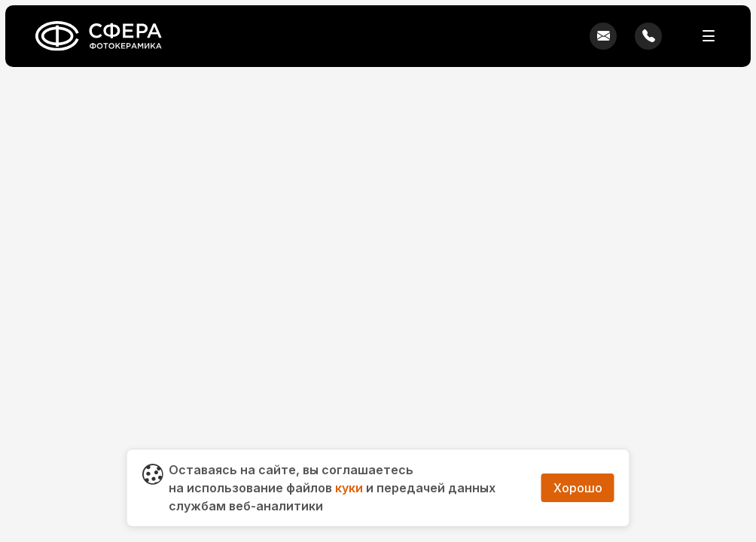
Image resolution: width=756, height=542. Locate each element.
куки (349, 488)
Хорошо (578, 488)
